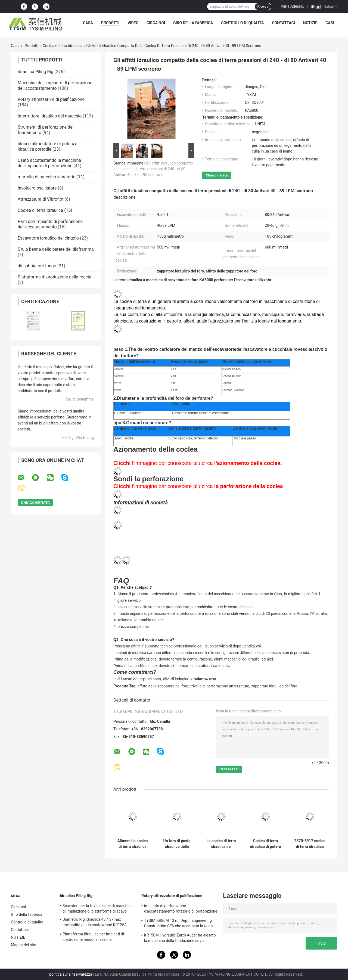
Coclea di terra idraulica (63, 46)
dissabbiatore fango (37, 266)
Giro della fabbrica (193, 23)
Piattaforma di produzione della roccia (55, 277)
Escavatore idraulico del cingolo (48, 238)
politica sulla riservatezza (71, 974)
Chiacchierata (217, 175)
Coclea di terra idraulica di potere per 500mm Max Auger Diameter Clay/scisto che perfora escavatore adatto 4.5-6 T (265, 844)
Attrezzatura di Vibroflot (41, 199)
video (133, 23)
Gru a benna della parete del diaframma (56, 249)
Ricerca (263, 7)
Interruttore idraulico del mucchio (50, 116)
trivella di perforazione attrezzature (220, 686)
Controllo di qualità (242, 23)
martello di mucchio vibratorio (47, 177)
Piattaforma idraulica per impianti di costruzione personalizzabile (93, 937)
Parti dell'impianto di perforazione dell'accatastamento (50, 224)
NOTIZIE (310, 23)
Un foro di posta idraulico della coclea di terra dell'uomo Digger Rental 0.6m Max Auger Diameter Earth (177, 844)
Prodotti (110, 23)
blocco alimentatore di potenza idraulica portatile (48, 146)
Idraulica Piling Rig (35, 72)
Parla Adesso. (292, 6)
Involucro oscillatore (37, 188)
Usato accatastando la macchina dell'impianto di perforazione (49, 163)
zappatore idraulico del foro (274, 686)
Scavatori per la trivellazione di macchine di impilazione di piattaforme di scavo (98, 908)
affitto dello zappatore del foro (163, 686)
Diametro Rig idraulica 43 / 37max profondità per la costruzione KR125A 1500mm (95, 923)
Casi (330, 23)
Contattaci (283, 23)
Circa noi (156, 23)
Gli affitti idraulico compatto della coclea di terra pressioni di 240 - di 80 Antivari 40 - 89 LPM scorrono (153, 169)
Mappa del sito (24, 945)
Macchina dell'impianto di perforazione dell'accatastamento (55, 86)
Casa (88, 23)
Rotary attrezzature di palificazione (51, 99)
